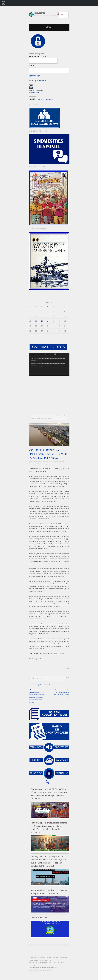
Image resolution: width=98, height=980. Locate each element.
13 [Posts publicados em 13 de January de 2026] (42, 321)
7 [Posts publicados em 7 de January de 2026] (47, 316)
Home (38, 416)
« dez (31, 336)
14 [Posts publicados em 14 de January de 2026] (48, 321)
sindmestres (32, 462)
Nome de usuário (37, 57)
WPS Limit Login (34, 93)
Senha (32, 66)
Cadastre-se (49, 99)
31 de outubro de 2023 (44, 462)
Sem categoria (45, 464)
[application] (49, 364)
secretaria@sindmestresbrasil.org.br (45, 968)
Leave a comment (59, 462)
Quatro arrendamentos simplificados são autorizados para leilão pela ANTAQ (48, 454)
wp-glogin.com (41, 81)
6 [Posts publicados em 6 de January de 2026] (41, 316)
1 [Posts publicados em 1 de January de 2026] (53, 311)
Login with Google (34, 76)
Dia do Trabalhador (40, 918)
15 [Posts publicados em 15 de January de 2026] (54, 321)
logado (39, 685)
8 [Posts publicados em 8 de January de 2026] (53, 316)
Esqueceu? (41, 99)
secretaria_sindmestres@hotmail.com (40, 970)
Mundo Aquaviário (34, 464)
